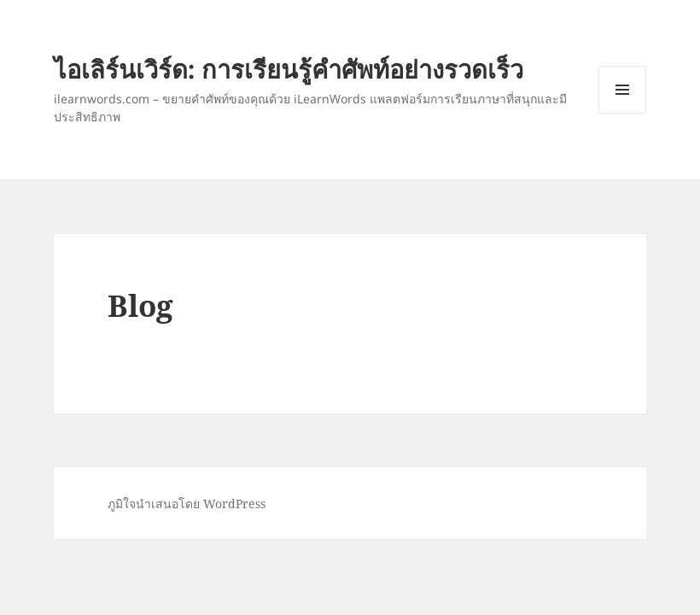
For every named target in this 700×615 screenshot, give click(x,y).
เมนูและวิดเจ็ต (622, 90)
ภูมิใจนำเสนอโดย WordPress (187, 504)
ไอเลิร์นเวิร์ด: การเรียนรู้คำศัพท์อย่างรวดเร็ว (289, 69)
